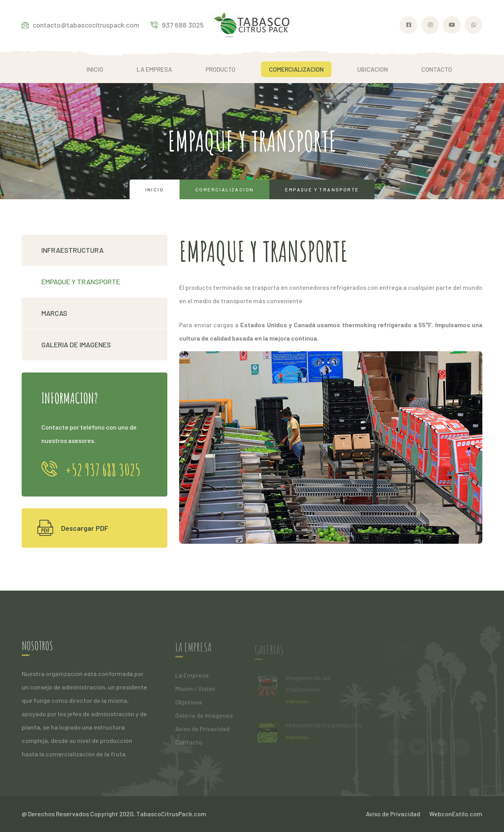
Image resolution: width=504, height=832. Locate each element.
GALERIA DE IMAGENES (76, 345)
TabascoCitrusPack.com (171, 814)
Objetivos (189, 705)
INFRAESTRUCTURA (72, 250)
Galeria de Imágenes (204, 718)
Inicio (155, 189)
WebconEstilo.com (456, 814)
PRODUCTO (220, 69)
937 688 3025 (177, 25)
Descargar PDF (73, 528)
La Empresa (192, 678)
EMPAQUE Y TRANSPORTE (81, 282)
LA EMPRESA (154, 69)
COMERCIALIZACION (296, 69)
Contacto (189, 745)
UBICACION (372, 69)
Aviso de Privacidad (202, 731)
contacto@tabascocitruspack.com (80, 25)
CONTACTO (437, 69)
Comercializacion (224, 189)
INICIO (95, 69)
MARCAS (54, 313)
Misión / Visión (195, 691)
